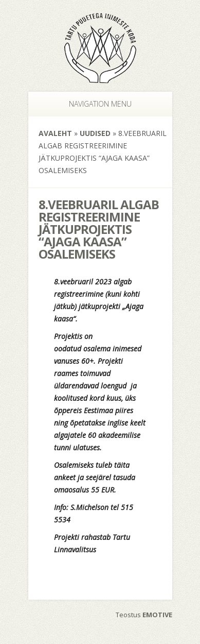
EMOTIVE (157, 615)
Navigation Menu (95, 104)
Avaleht (55, 133)
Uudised (95, 133)
